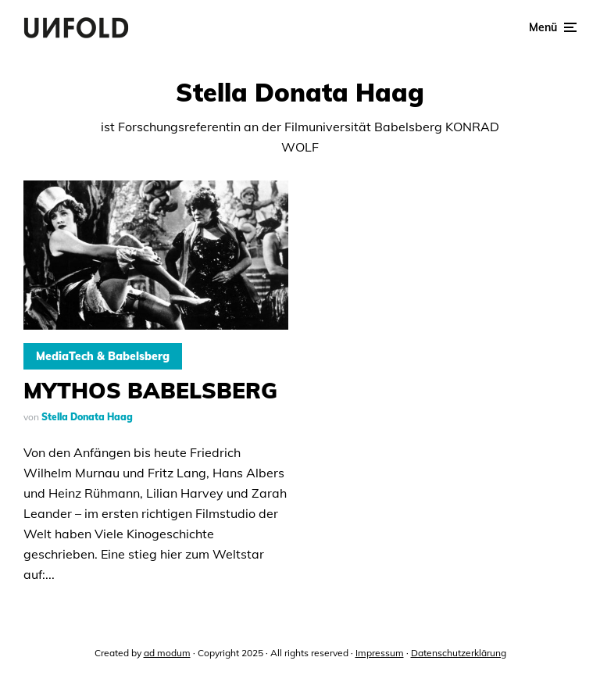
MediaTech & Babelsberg (103, 356)
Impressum (380, 653)
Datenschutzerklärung (459, 653)
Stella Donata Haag (87, 417)
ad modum (167, 653)
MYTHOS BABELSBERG (150, 391)
